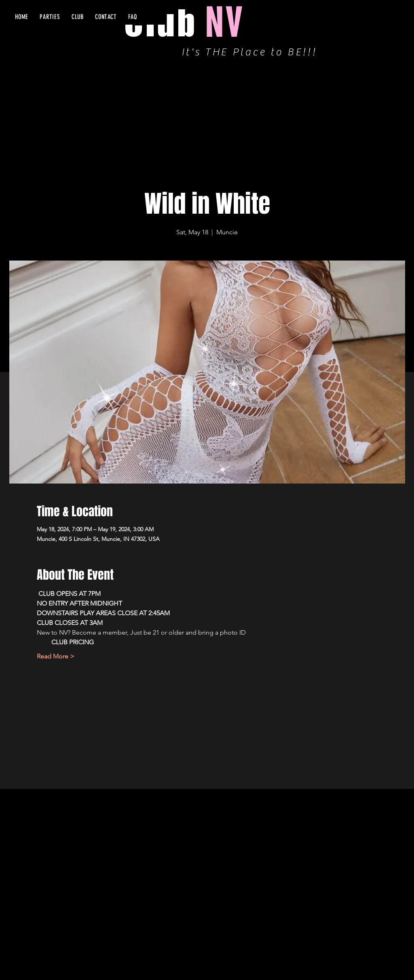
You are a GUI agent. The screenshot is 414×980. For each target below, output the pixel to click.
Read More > (56, 656)
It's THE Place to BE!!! (249, 52)
